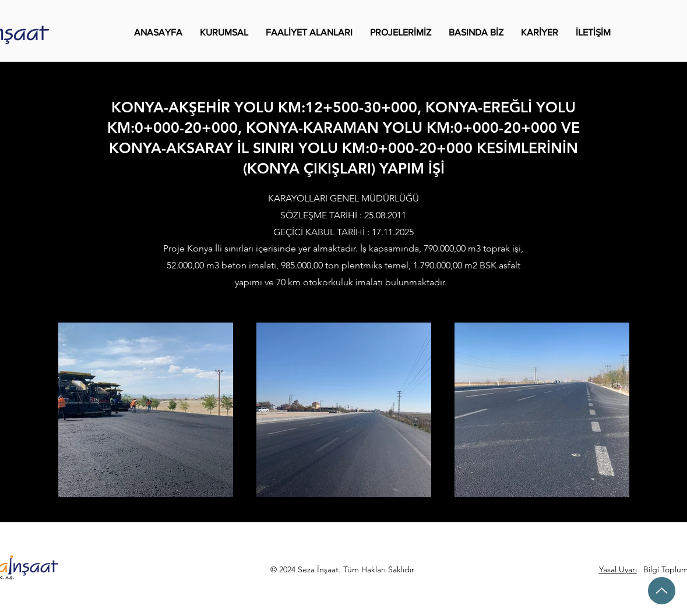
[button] (224, 33)
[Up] (662, 591)
